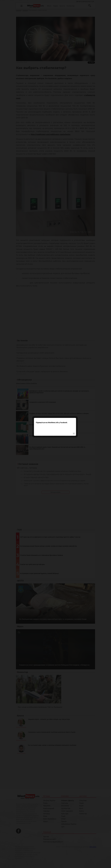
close (74, 441)
